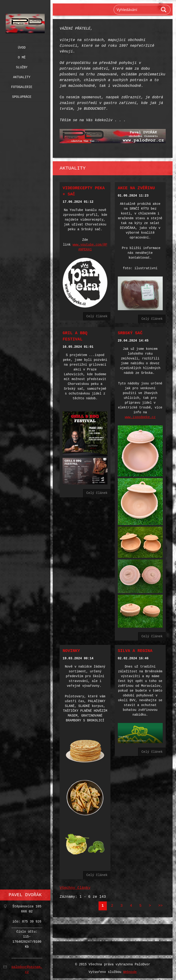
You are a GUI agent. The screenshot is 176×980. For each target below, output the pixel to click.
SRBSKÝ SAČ (130, 332)
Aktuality (22, 76)
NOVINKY (71, 648)
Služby (22, 66)
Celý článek (97, 316)
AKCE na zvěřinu (136, 188)
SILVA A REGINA (135, 648)
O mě (22, 56)
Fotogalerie (22, 86)
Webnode (130, 968)
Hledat (164, 10)
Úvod (22, 47)
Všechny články (75, 883)
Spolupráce (22, 96)
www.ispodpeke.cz (140, 416)
